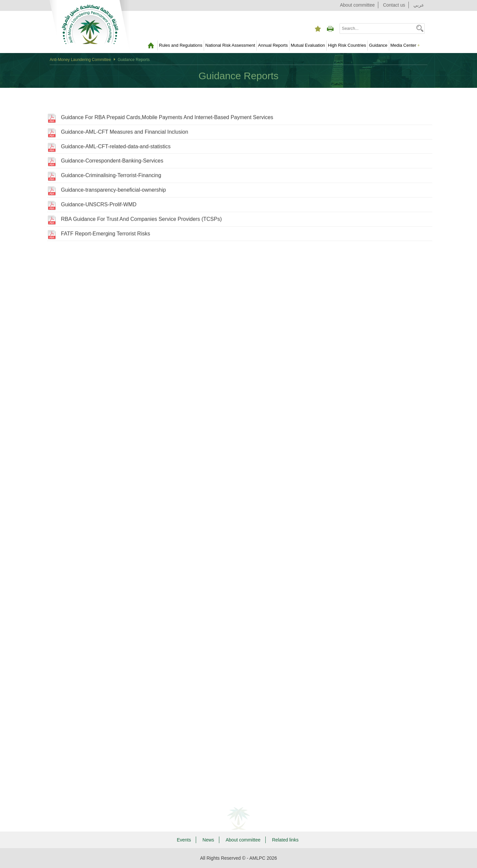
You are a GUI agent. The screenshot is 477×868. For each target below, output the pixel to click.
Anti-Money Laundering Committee (80, 60)
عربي (419, 5)
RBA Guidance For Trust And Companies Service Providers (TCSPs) (141, 221)
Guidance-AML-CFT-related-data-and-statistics (116, 148)
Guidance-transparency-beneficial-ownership (113, 191)
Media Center (405, 45)
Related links (285, 840)
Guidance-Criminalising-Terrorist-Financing (111, 177)
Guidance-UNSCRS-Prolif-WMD (99, 206)
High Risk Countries (347, 45)
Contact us (394, 5)
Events (184, 840)
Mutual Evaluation (308, 45)
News (208, 840)
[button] (420, 28)
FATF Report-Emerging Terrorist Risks (106, 235)
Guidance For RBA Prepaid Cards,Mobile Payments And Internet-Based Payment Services (167, 119)
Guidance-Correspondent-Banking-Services (112, 163)
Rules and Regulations (181, 45)
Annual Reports (273, 45)
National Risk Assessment (230, 45)
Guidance (378, 45)
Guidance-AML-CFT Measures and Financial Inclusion (125, 133)
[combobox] (377, 29)
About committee (357, 5)
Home (151, 45)
